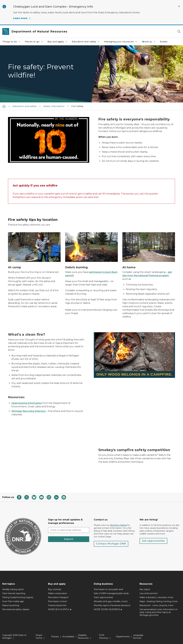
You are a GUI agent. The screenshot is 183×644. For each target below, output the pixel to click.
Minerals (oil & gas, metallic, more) (111, 601)
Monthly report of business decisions (112, 605)
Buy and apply (58, 42)
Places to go (34, 42)
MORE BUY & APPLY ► (60, 609)
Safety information (54, 106)
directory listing (118, 525)
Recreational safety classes (16, 609)
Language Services (138, 637)
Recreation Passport (58, 597)
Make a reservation (58, 593)
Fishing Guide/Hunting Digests (18, 597)
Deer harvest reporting (14, 593)
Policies (55, 637)
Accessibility (68, 637)
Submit (69, 539)
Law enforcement (149, 593)
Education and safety (86, 42)
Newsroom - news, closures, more (156, 605)
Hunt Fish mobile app (13, 601)
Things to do (11, 42)
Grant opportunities (103, 597)
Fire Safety (77, 106)
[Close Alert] (179, 6)
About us (149, 42)
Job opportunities (153, 541)
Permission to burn (58, 601)
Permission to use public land (108, 589)
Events (164, 42)
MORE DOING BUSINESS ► (108, 609)
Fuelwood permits (57, 605)
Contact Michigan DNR (111, 544)
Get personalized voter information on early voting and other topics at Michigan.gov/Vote (159, 612)
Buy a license (55, 589)
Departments (123, 637)
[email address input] (69, 530)
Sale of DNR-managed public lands (111, 593)
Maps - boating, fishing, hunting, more (159, 601)
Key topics (145, 589)
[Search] (179, 32)
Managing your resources (121, 42)
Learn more (22, 18)
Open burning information (27, 403)
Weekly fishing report (13, 589)
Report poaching (11, 605)
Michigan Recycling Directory (29, 411)
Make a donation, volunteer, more (156, 597)
